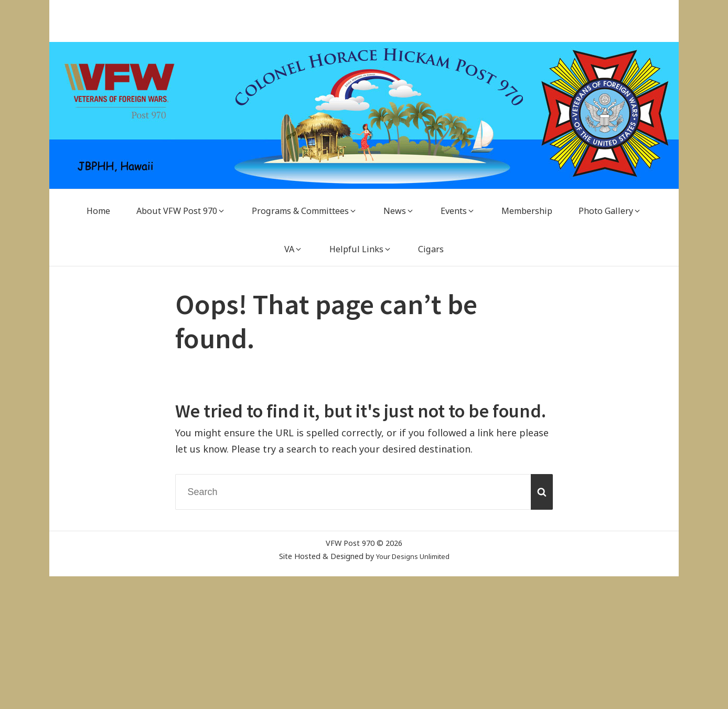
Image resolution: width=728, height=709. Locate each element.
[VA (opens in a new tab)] (294, 249)
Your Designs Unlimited (413, 556)
